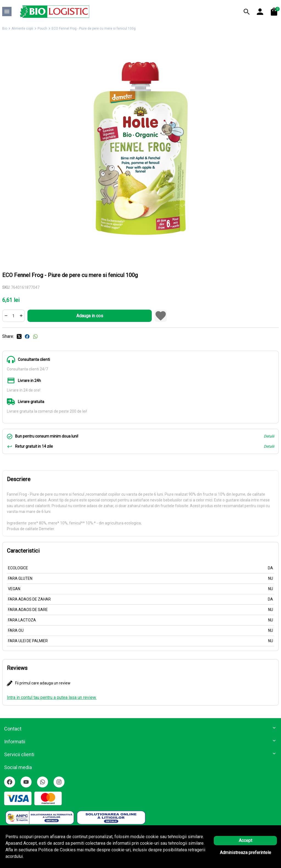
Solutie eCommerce (125, 857)
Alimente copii (22, 28)
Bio (5, 28)
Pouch (42, 28)
